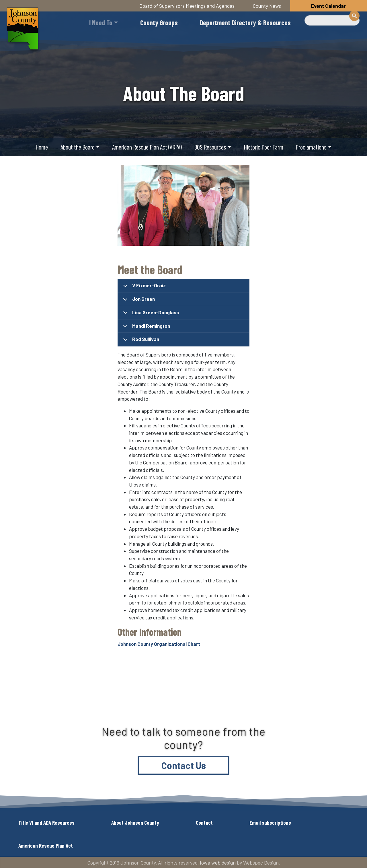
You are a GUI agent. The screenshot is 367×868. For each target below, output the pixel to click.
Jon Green (138, 301)
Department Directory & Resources (245, 23)
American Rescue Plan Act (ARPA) (147, 147)
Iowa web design (218, 863)
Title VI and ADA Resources (46, 823)
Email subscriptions (270, 823)
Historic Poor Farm (263, 147)
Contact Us (184, 765)
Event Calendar (328, 6)
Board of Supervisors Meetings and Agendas (187, 6)
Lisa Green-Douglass (150, 314)
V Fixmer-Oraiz (143, 287)
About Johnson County (135, 823)
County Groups (159, 23)
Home (42, 147)
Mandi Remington (146, 328)
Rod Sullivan (140, 341)
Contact (204, 823)
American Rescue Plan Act (46, 845)
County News (267, 6)
